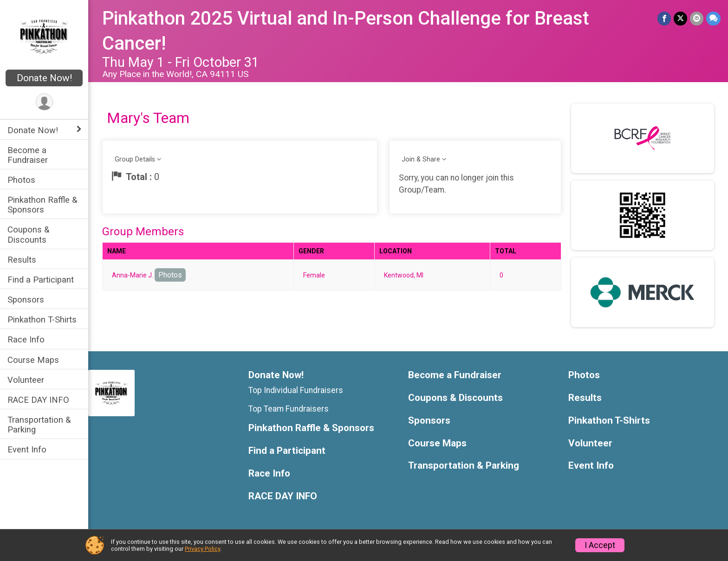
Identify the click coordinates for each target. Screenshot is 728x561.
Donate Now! (44, 78)
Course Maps (33, 360)
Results (22, 260)
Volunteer (26, 380)
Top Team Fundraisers (289, 409)
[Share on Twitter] (680, 18)
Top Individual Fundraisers (296, 390)
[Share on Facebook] (664, 18)
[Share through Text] (713, 18)
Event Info (27, 449)
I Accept (600, 545)
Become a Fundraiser (28, 155)
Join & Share (421, 159)
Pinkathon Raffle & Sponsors (42, 205)
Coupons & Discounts (28, 234)
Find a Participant (41, 280)
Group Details (135, 159)
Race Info (26, 339)
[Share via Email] (697, 18)
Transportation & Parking (39, 425)
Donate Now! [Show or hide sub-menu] (33, 130)
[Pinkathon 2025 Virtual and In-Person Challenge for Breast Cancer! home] (44, 36)
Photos (21, 180)
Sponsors (26, 300)
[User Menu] (44, 102)
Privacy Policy (202, 549)
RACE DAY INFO (38, 400)
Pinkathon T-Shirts (42, 319)
